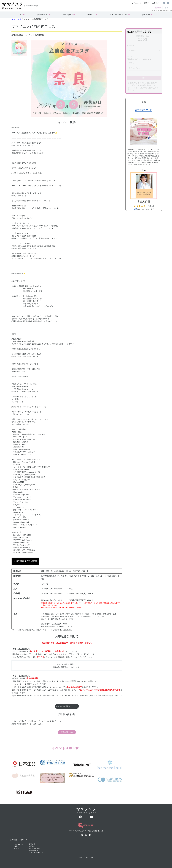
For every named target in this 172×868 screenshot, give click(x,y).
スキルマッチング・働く (120, 15)
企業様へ (147, 3)
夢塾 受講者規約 (34, 848)
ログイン (167, 8)
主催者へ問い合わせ (67, 732)
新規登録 (158, 8)
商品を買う (147, 15)
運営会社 (32, 844)
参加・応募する (44, 15)
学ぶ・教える (69, 15)
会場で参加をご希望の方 (25, 561)
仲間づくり (92, 15)
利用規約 (32, 846)
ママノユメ (16, 19)
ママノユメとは (136, 3)
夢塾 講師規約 (34, 851)
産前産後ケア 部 (144, 110)
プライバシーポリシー (36, 853)
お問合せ (156, 3)
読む (22, 15)
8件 (135, 209)
